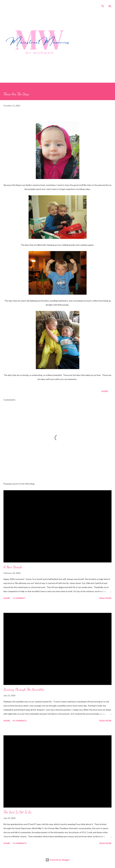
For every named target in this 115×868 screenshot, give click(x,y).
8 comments (20, 721)
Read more (106, 598)
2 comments (20, 843)
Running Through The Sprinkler (24, 690)
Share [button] (105, 391)
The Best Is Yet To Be (17, 812)
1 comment (19, 598)
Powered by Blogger (58, 860)
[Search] (103, 5)
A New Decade (13, 567)
